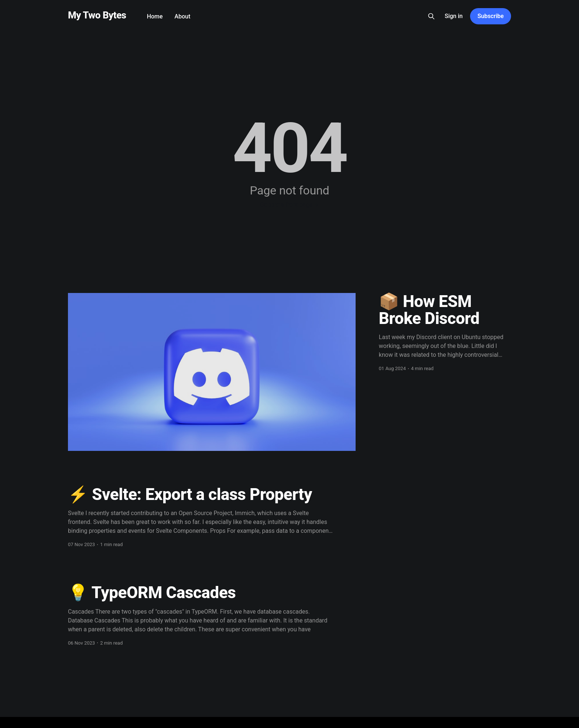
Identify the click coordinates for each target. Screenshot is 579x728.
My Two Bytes (97, 15)
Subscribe (491, 16)
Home (155, 16)
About (183, 16)
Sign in (454, 16)
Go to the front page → (289, 205)
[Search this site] (431, 16)
